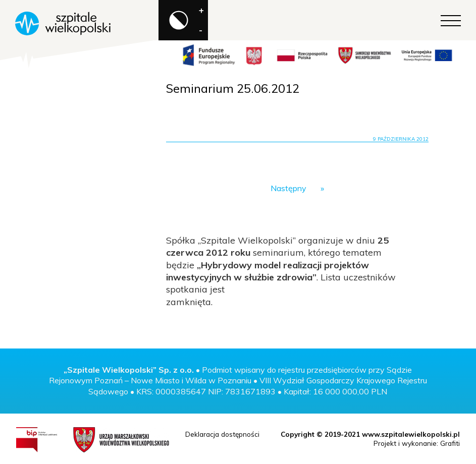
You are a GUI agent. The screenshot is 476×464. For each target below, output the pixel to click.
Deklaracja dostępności (222, 434)
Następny (288, 188)
